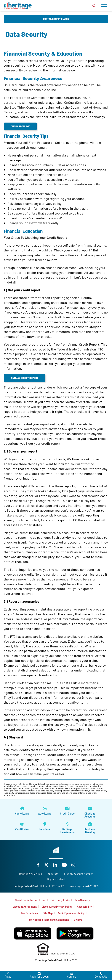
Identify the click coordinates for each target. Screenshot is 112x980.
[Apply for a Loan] (39, 975)
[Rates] (8, 975)
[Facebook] (39, 865)
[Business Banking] (90, 828)
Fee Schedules (29, 913)
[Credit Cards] (67, 811)
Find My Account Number (79, 874)
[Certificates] (22, 827)
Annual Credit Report (25, 378)
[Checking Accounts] (90, 812)
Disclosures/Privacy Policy (57, 907)
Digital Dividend (56, 879)
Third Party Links (60, 900)
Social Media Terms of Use (30, 900)
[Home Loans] (22, 811)
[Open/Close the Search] (94, 6)
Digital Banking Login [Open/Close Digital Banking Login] (56, 19)
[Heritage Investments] (67, 828)
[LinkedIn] (56, 865)
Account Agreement (25, 907)
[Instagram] (73, 865)
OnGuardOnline (20, 126)
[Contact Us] (101, 975)
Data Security (82, 900)
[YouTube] (65, 865)
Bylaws (78, 920)
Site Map (48, 913)
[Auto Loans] (45, 811)
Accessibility (84, 907)
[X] (47, 865)
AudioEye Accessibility (71, 913)
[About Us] (53, 874)
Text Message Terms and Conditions (48, 920)
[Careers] (72, 975)
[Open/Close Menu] (104, 6)
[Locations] (45, 827)
